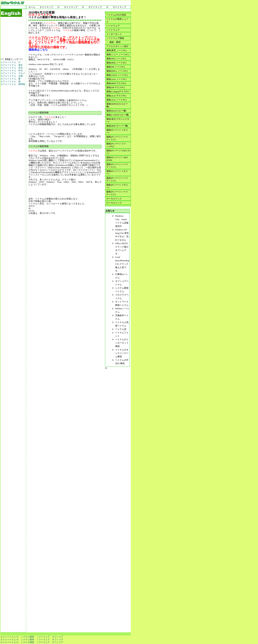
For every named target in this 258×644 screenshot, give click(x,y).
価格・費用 (114, 42)
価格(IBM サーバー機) (117, 126)
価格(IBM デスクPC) (116, 83)
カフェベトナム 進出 (12, 65)
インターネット (114, 34)
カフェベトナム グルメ (13, 73)
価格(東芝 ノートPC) (116, 50)
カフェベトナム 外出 (12, 71)
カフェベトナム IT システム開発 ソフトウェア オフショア (32, 637)
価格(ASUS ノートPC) (117, 75)
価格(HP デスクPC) (116, 87)
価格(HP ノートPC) (116, 67)
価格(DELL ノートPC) (117, 71)
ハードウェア (113, 26)
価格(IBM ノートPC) (116, 63)
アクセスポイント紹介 (117, 46)
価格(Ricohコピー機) (116, 111)
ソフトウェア (113, 30)
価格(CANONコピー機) (118, 115)
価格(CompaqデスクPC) (118, 92)
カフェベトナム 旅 (11, 81)
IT (59, 7)
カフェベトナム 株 (11, 79)
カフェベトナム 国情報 (13, 84)
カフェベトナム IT (10, 62)
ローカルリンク (114, 199)
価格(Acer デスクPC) (116, 96)
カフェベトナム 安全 (12, 68)
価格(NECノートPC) (116, 59)
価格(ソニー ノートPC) (117, 55)
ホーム (32, 7)
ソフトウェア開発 (115, 38)
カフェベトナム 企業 (12, 76)
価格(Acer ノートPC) (116, 79)
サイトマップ (46, 7)
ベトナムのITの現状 (116, 15)
